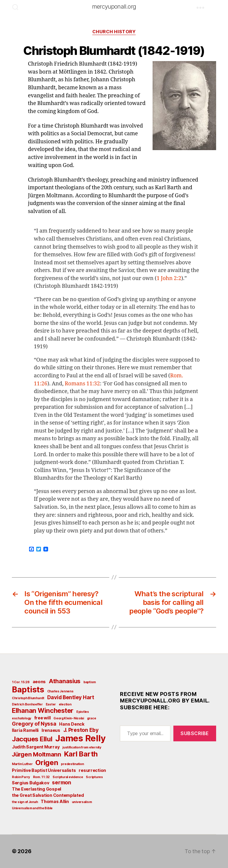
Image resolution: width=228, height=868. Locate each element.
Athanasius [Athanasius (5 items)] (65, 681)
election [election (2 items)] (65, 704)
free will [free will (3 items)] (42, 718)
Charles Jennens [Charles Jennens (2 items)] (60, 691)
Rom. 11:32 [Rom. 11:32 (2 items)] (41, 777)
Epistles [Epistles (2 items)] (83, 712)
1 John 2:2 (169, 278)
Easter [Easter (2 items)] (51, 704)
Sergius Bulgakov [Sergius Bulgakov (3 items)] (31, 783)
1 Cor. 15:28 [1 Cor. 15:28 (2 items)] (21, 682)
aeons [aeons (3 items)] (39, 682)
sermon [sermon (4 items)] (61, 782)
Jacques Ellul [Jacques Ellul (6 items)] (32, 739)
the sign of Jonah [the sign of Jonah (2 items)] (25, 802)
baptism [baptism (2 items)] (90, 682)
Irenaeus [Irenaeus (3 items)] (51, 730)
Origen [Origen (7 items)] (47, 763)
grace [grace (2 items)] (92, 718)
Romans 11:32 (82, 384)
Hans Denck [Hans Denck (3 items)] (72, 724)
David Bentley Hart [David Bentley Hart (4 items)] (71, 697)
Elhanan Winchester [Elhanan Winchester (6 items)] (43, 710)
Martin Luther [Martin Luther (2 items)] (22, 764)
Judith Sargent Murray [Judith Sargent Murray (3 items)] (36, 747)
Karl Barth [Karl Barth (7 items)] (81, 754)
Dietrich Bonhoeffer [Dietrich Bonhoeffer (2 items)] (27, 704)
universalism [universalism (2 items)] (82, 802)
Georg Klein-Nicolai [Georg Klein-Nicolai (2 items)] (69, 718)
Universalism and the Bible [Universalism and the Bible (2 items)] (32, 808)
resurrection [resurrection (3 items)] (92, 770)
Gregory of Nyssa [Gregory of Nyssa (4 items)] (34, 724)
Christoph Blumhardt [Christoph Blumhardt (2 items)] (28, 698)
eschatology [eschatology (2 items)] (22, 718)
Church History (114, 32)
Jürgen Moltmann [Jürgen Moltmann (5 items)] (37, 754)
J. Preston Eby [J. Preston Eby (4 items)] (81, 730)
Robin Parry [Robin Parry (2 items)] (21, 777)
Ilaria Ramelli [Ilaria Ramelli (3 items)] (25, 730)
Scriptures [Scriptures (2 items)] (94, 777)
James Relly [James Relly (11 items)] (80, 738)
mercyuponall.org (114, 7)
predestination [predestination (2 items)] (72, 764)
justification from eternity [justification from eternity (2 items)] (82, 747)
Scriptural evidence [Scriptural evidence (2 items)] (68, 777)
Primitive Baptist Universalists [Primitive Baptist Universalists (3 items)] (44, 770)
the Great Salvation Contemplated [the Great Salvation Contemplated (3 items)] (48, 795)
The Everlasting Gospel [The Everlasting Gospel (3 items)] (37, 789)
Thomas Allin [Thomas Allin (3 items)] (55, 801)
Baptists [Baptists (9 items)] (28, 689)
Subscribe (195, 733)
